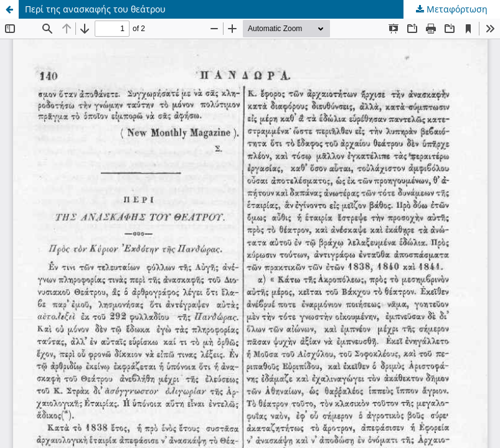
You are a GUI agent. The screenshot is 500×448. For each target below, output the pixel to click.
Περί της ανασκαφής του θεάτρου (95, 9)
